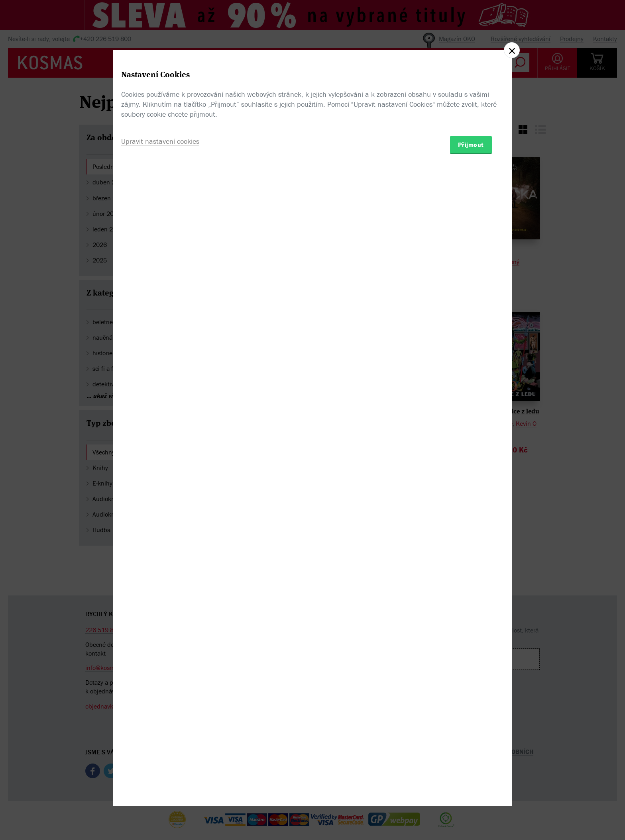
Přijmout (471, 466)
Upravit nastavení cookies (160, 463)
